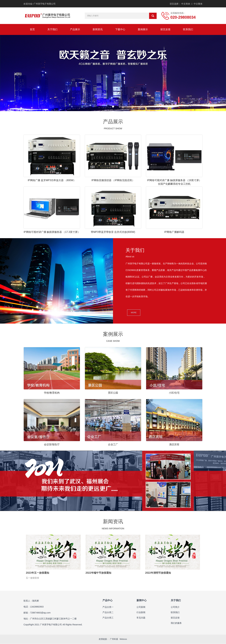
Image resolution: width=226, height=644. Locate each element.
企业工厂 (113, 444)
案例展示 (143, 29)
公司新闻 (141, 607)
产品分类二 (108, 613)
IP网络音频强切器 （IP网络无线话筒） (113, 180)
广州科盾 (114, 639)
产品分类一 (108, 607)
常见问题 (141, 618)
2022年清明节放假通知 (158, 573)
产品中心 (108, 601)
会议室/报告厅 (52, 444)
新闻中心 (142, 601)
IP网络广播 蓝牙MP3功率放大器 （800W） (52, 180)
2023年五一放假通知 (38, 573)
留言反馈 (165, 29)
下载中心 (120, 29)
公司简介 (175, 607)
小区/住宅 (174, 393)
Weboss (123, 639)
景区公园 (113, 393)
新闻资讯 (98, 29)
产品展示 (75, 29)
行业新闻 (141, 613)
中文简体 (186, 4)
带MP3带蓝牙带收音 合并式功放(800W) (113, 232)
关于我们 (52, 29)
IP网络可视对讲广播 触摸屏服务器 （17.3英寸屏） (52, 232)
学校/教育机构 (52, 393)
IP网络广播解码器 (174, 232)
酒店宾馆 (174, 444)
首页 (32, 29)
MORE (134, 313)
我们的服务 (176, 623)
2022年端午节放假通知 (98, 573)
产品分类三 (108, 618)
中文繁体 (198, 4)
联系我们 (188, 29)
